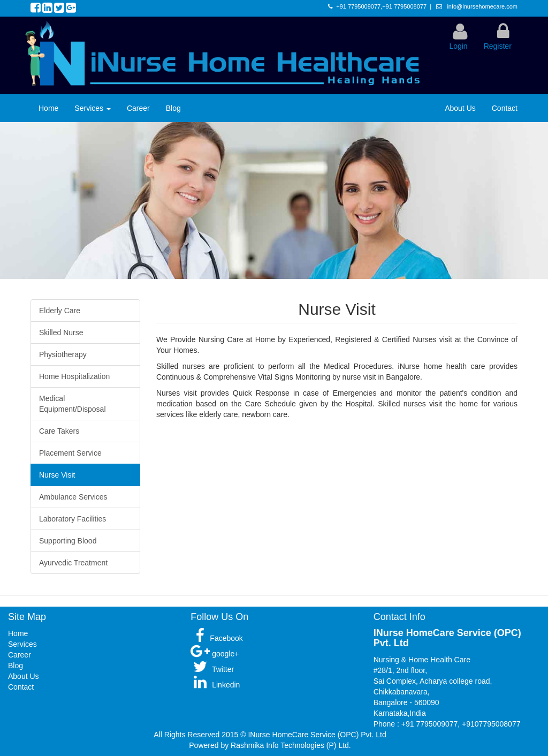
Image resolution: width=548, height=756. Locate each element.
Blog (173, 108)
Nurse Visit (57, 475)
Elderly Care (60, 311)
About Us (460, 108)
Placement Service (70, 453)
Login (458, 46)
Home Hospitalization (74, 376)
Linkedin (215, 685)
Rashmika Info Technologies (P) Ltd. (291, 745)
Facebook (216, 638)
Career (138, 108)
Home (48, 108)
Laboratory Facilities (73, 519)
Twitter (212, 669)
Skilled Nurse (61, 332)
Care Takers (59, 431)
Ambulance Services (73, 497)
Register (498, 46)
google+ (215, 654)
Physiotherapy (63, 354)
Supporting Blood (68, 541)
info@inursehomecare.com (481, 6)
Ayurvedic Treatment (73, 563)
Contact (505, 108)
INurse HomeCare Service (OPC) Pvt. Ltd (317, 735)
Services (93, 108)
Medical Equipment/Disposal (73, 404)
